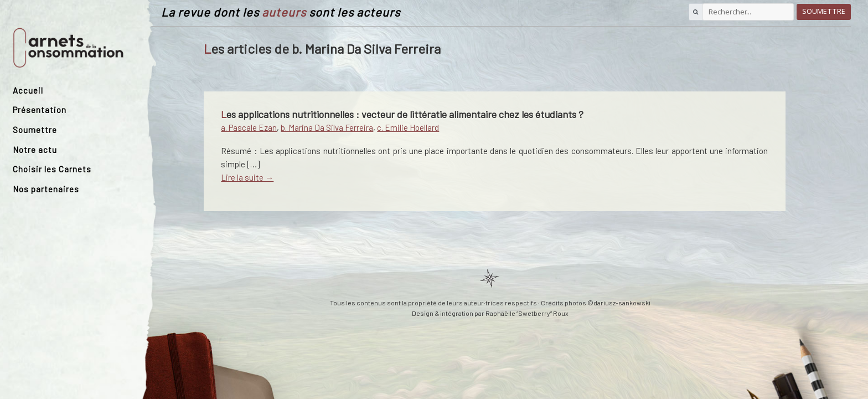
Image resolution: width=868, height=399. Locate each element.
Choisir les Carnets (52, 169)
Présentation (40, 110)
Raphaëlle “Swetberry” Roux (527, 313)
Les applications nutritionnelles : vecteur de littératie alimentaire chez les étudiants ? (402, 114)
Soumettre (35, 130)
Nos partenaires (46, 189)
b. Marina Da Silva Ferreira (327, 127)
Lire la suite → (247, 177)
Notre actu (35, 150)
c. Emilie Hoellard (408, 127)
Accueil (28, 90)
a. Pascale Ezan (249, 127)
